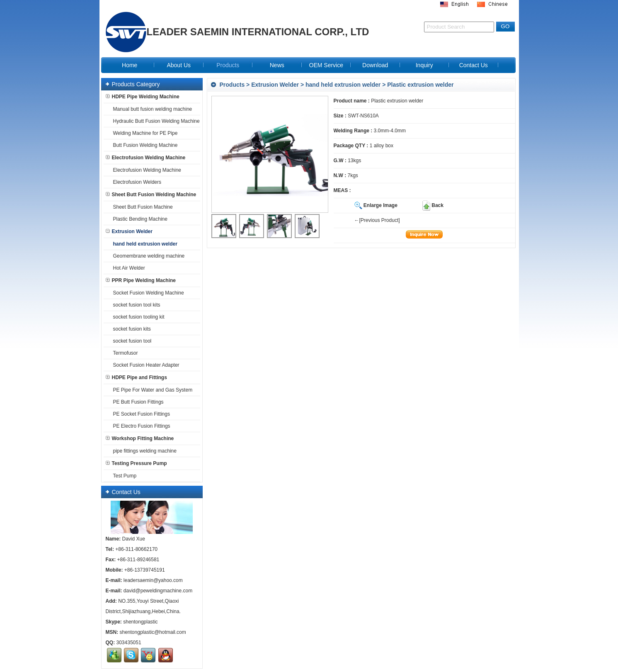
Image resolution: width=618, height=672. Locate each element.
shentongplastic (140, 622)
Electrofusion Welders (136, 182)
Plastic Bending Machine (139, 219)
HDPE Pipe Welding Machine (143, 97)
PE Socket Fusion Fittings (140, 414)
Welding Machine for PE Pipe (144, 133)
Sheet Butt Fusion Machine (141, 207)
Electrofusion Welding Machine (146, 158)
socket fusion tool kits (135, 305)
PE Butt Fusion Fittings (137, 402)
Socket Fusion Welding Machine (147, 293)
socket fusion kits (130, 329)
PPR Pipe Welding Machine (141, 280)
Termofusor (124, 353)
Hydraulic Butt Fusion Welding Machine (155, 121)
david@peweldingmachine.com (158, 591)
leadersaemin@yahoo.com (153, 580)
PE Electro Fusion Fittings (140, 426)
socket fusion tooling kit (137, 317)
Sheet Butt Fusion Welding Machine (151, 195)
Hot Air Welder (127, 268)
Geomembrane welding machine (147, 256)
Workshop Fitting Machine (140, 438)
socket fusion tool (131, 341)
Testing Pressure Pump (136, 463)
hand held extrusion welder (343, 85)
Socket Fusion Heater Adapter (145, 365)
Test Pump (123, 476)
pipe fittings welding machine (143, 451)
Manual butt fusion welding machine (151, 109)
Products (232, 85)
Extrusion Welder (275, 85)
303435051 (129, 643)
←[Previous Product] (377, 220)
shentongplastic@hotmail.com (153, 632)
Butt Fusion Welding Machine (144, 145)
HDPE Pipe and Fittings (136, 377)
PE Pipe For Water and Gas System (151, 390)
